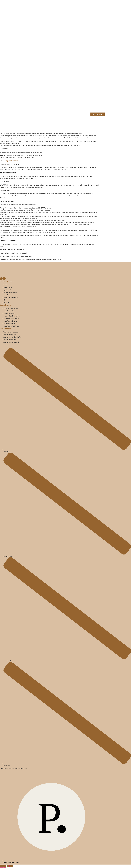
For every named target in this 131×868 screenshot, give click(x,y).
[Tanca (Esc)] (11, 866)
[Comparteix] (8, 866)
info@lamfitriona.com (11, 161)
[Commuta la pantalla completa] (5, 866)
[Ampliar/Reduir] (1, 866)
